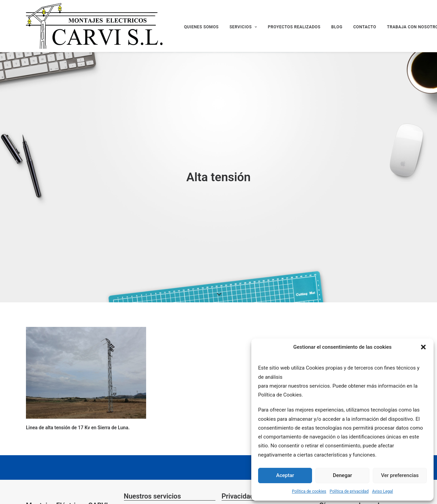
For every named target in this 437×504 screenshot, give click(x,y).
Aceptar (285, 475)
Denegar (342, 475)
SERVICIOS (243, 27)
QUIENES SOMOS (201, 27)
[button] (423, 347)
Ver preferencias (400, 475)
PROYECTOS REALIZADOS (294, 27)
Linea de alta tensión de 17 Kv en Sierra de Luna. (78, 428)
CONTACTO (365, 27)
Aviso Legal (383, 491)
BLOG (337, 27)
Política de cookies (309, 491)
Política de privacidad (349, 491)
